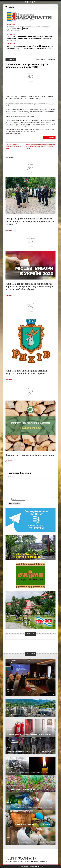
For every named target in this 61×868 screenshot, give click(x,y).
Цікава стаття (49, 138)
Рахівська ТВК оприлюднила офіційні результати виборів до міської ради (27, 372)
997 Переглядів (41, 59)
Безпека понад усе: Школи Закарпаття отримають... (29, 734)
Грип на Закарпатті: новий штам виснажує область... (30, 807)
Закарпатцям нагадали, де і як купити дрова (30, 455)
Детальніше (9, 230)
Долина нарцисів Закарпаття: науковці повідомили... (30, 789)
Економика (10, 730)
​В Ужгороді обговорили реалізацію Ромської (20, 692)
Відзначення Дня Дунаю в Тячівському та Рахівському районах (13, 147)
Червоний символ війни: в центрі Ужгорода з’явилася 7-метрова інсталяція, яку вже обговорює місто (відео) (30, 37)
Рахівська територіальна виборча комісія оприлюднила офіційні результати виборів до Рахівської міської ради (29, 286)
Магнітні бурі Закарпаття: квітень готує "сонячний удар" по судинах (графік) (28, 28)
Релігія (9, 820)
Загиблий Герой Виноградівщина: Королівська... (28, 772)
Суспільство (17, 134)
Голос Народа (10, 710)
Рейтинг (52, 59)
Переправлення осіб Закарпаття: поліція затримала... (30, 752)
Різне (9, 838)
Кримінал (10, 747)
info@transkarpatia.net (41, 861)
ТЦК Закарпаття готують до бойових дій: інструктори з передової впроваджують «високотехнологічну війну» (30, 47)
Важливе (9, 803)
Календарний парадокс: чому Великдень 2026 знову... (30, 824)
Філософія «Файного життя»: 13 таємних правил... (28, 842)
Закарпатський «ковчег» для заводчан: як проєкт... (29, 714)
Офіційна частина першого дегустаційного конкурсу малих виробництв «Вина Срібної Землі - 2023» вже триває (41, 147)
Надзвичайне (10, 768)
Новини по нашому (12, 785)
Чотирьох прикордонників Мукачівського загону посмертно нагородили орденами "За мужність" (30, 221)
